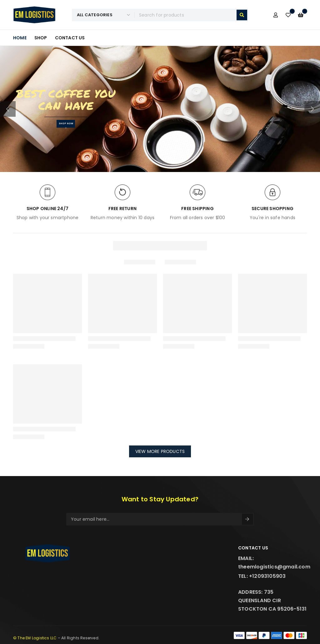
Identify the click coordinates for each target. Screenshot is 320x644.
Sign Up (247, 519)
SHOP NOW (66, 125)
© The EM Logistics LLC (35, 638)
